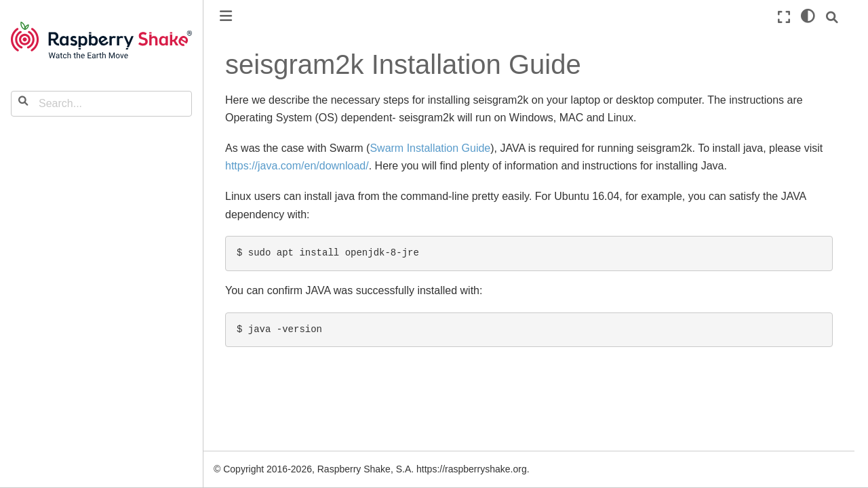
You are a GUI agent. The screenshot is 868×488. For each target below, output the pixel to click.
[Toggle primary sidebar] (226, 16)
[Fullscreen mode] (784, 17)
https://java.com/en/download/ (297, 166)
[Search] (832, 17)
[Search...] (101, 104)
